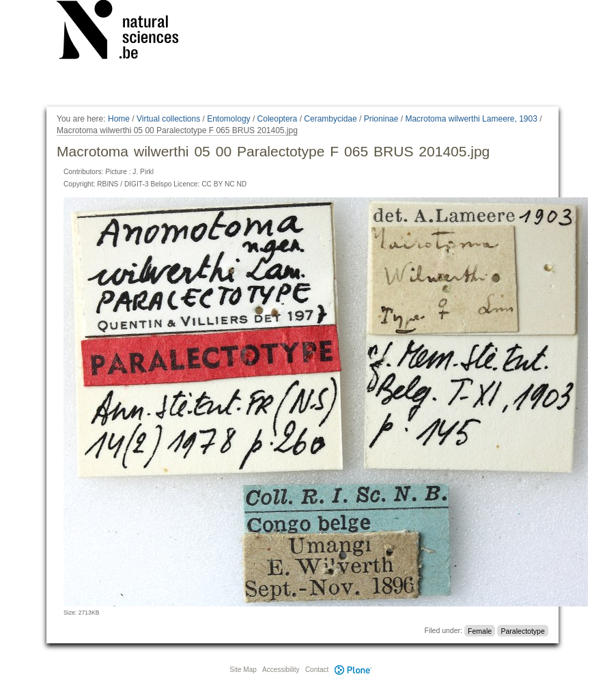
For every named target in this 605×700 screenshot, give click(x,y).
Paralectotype (523, 630)
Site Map (243, 670)
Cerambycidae (330, 119)
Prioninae (381, 119)
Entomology (228, 119)
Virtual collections (168, 119)
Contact (317, 670)
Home (119, 119)
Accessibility (281, 670)
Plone (353, 670)
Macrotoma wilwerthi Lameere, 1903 (471, 119)
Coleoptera (278, 119)
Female (480, 630)
